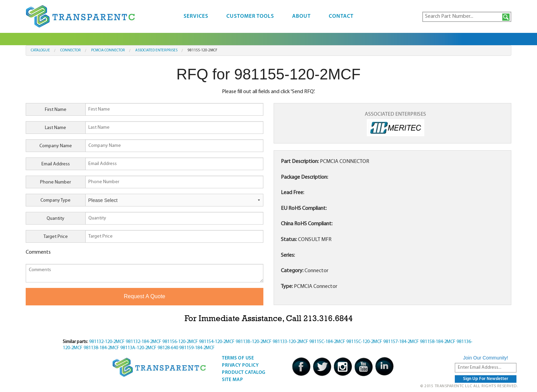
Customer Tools (250, 16)
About (301, 16)
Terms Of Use (238, 358)
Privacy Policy (240, 365)
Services (196, 16)
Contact (341, 16)
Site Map (232, 380)
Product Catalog (244, 373)
